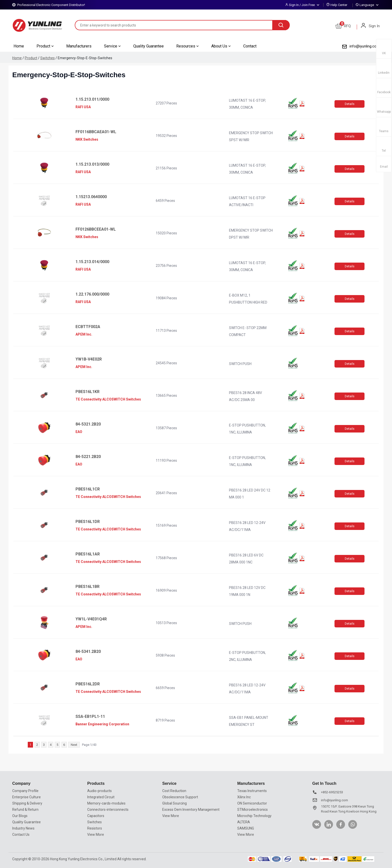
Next (74, 745)
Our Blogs (20, 816)
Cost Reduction (174, 791)
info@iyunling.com (365, 46)
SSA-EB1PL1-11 (90, 716)
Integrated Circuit (101, 797)
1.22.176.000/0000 (92, 294)
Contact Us (21, 835)
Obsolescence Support (180, 797)
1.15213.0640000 (91, 197)
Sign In (370, 26)
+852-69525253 (332, 792)
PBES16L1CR (88, 489)
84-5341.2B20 (88, 651)
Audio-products (99, 791)
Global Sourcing (174, 803)
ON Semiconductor (252, 803)
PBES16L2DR (88, 684)
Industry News (23, 828)
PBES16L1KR (87, 392)
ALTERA (244, 822)
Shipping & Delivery (27, 803)
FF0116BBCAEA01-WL (96, 132)
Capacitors (96, 816)
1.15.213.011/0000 (92, 99)
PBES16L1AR (88, 554)
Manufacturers (79, 46)
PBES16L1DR (88, 522)
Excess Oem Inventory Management (191, 810)
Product (45, 46)
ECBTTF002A (88, 327)
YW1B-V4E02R (89, 359)
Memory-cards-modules (106, 803)
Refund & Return (25, 810)
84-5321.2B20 (88, 424)
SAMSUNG (246, 828)
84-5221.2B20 (88, 457)
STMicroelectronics (252, 810)
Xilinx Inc (244, 797)
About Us (221, 46)
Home (19, 46)
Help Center (339, 5)
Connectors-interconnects (108, 810)
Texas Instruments (252, 791)
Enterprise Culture (26, 797)
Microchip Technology (254, 816)
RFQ (343, 26)
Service (112, 46)
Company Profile (25, 791)
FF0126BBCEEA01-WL (96, 229)
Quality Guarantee (148, 46)
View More (96, 835)
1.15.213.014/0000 (92, 262)
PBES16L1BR (87, 587)
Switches (47, 58)
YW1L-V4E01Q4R (91, 619)
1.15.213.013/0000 (92, 164)
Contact (250, 46)
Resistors (95, 828)
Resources (187, 46)
